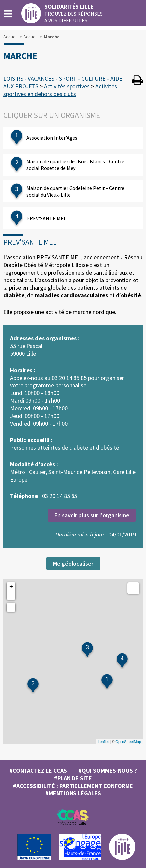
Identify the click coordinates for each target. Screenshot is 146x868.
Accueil (10, 37)
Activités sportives (67, 86)
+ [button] (11, 587)
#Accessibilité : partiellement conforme (73, 786)
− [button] (11, 595)
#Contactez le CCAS (38, 770)
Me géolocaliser (73, 563)
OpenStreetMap (128, 742)
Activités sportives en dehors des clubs (60, 90)
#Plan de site (73, 778)
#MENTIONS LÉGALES (73, 793)
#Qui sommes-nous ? (108, 770)
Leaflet (103, 742)
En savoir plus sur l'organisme (92, 515)
